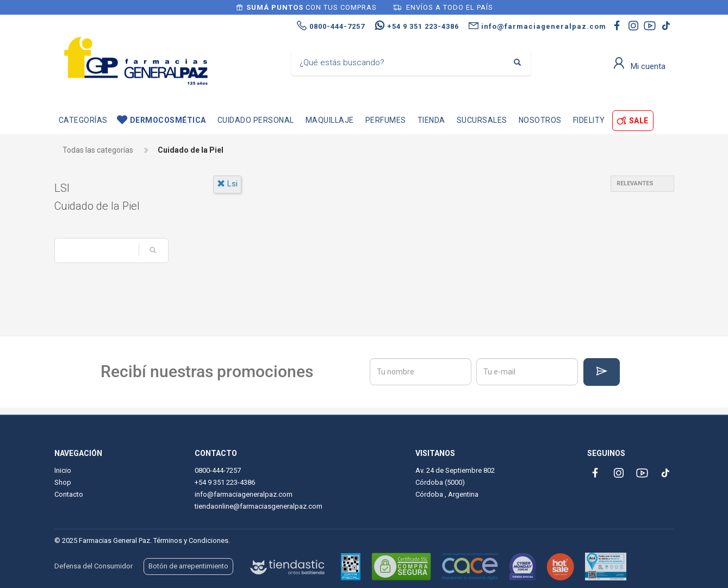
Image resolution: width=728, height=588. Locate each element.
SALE (639, 121)
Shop (63, 482)
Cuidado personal (256, 120)
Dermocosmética (168, 120)
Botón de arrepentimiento (188, 566)
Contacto (69, 494)
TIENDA (431, 120)
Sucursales (482, 120)
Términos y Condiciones (191, 540)
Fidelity (589, 120)
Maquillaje (330, 120)
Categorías (83, 120)
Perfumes (386, 120)
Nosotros (540, 120)
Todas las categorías (98, 150)
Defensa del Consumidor (94, 566)
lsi (227, 184)
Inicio (63, 470)
